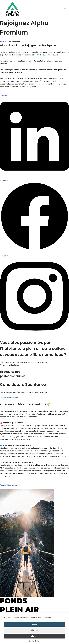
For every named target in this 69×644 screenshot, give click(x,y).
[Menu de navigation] (65, 9)
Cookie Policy (35, 641)
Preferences (34, 636)
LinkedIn (28, 55)
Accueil (3, 42)
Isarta (37, 55)
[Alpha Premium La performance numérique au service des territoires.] (12, 9)
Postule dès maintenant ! (11, 398)
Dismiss (35, 630)
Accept (35, 624)
